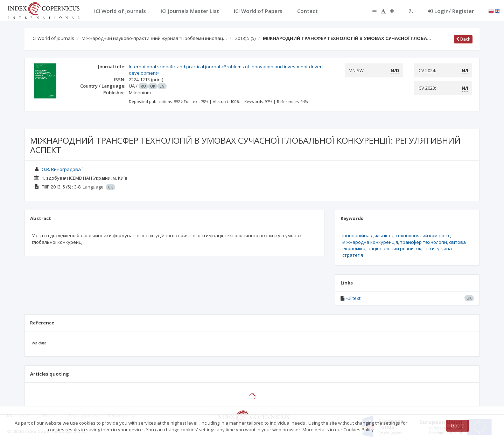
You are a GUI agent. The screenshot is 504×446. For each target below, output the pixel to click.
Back (463, 39)
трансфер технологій (423, 242)
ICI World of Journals (53, 38)
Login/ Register (451, 11)
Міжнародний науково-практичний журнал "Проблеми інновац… (154, 38)
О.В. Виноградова (61, 169)
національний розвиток (394, 248)
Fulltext (353, 298)
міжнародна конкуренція (370, 242)
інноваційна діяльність (368, 235)
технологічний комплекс (423, 235)
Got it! (458, 426)
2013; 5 (245, 38)
